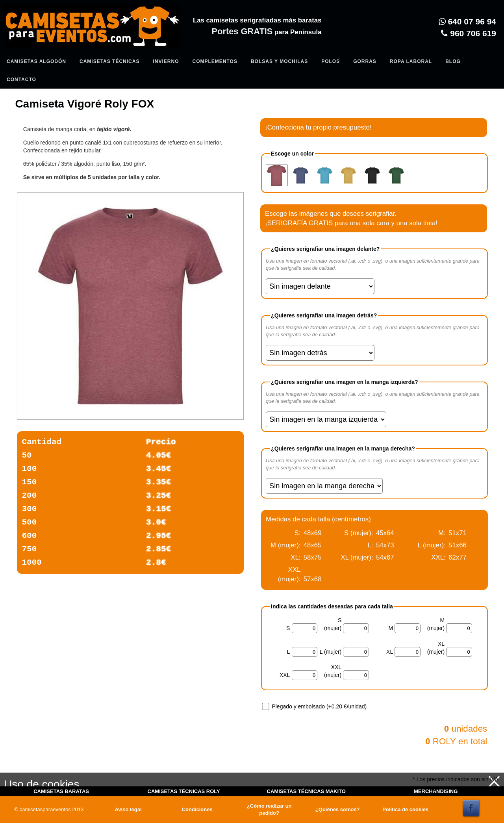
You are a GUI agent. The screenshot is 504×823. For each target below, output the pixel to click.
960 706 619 (469, 33)
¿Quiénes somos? (338, 809)
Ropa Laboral (411, 61)
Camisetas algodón (36, 61)
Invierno (166, 61)
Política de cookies (405, 809)
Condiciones (197, 809)
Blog (453, 61)
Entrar (162, 46)
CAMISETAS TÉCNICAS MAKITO (306, 791)
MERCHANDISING (436, 791)
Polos (331, 61)
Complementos (215, 61)
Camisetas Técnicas (109, 61)
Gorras (365, 61)
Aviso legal (128, 809)
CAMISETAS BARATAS (61, 791)
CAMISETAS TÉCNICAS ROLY (184, 791)
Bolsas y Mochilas (279, 61)
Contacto (21, 80)
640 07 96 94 (467, 21)
